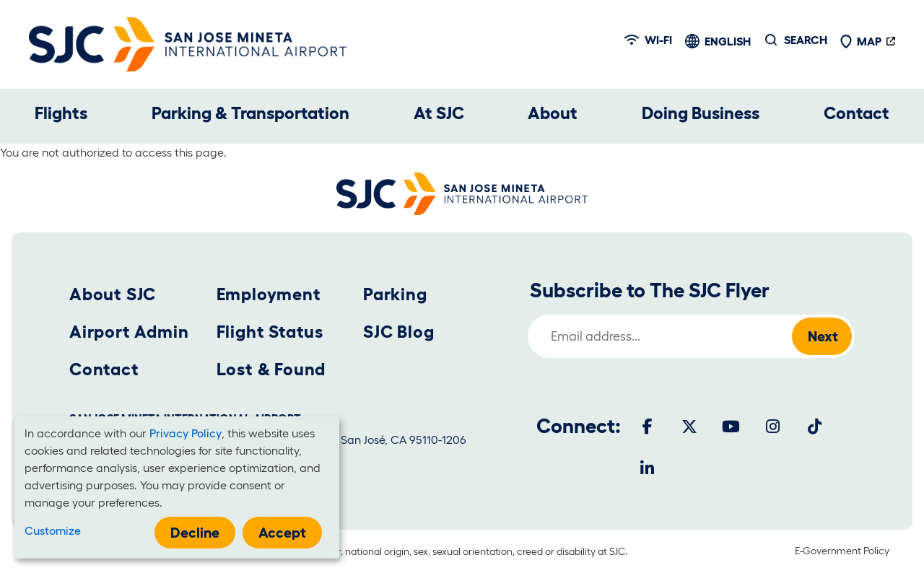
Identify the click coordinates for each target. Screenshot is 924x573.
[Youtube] (731, 427)
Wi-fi (648, 40)
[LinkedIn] (648, 468)
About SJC (113, 294)
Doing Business (701, 113)
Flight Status (270, 332)
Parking (395, 294)
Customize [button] (53, 530)
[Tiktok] (815, 427)
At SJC (439, 113)
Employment (269, 294)
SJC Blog (398, 332)
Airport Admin (129, 332)
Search (806, 40)
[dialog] (177, 487)
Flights (61, 113)
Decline (195, 533)
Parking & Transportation (250, 113)
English (728, 41)
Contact (857, 113)
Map (860, 41)
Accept (282, 533)
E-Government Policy (842, 551)
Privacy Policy (186, 433)
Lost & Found (271, 369)
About (553, 113)
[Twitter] (689, 427)
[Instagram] (773, 427)
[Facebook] (648, 427)
